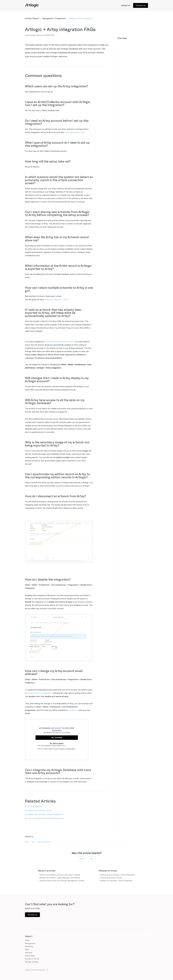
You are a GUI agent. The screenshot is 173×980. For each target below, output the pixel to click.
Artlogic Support (32, 18)
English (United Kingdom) (35, 970)
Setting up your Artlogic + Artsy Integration (118, 875)
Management (30, 943)
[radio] (81, 859)
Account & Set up (32, 959)
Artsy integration (35, 806)
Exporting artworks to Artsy (57, 300)
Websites (29, 953)
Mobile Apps (30, 956)
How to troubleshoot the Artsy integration (46, 818)
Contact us (141, 5)
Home (27, 940)
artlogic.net (126, 5)
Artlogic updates (32, 962)
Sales (27, 950)
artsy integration (44, 842)
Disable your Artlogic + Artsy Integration (45, 814)
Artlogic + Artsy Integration (81, 18)
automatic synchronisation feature (59, 342)
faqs (33, 842)
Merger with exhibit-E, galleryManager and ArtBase (60, 878)
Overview (122, 38)
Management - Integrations (54, 18)
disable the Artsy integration (40, 693)
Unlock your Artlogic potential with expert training (60, 875)
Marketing (29, 946)
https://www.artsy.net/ (75, 132)
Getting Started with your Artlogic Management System (62, 881)
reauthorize (73, 710)
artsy (27, 842)
